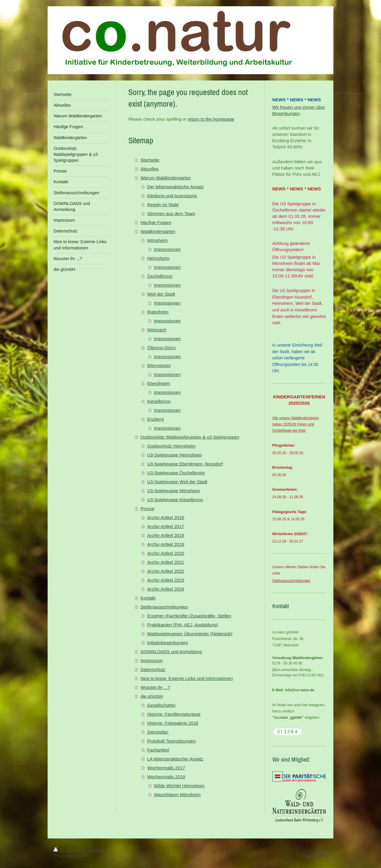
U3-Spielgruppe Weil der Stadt (177, 482)
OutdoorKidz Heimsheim (171, 446)
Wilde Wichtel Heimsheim (179, 786)
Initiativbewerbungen (168, 643)
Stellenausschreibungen (164, 607)
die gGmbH (152, 696)
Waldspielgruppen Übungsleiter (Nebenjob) (190, 634)
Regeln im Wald (163, 205)
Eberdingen (159, 383)
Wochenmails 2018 (166, 777)
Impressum (152, 660)
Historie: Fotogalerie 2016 (173, 723)
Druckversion (70, 850)
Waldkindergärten (158, 231)
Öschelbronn (160, 276)
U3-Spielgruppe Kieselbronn (175, 500)
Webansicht (317, 856)
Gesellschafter (161, 705)
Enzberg (155, 419)
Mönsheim (157, 240)
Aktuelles (150, 169)
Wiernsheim (159, 365)
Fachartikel (158, 750)
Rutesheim (158, 312)
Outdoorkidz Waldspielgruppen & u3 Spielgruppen (190, 437)
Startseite (150, 160)
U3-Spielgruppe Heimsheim (174, 455)
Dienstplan (158, 732)
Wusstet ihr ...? (155, 687)
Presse (147, 508)
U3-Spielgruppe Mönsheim (174, 491)
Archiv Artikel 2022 (165, 571)
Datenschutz (153, 669)
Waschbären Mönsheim (177, 795)
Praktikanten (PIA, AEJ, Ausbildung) (182, 625)
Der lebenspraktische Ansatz (175, 187)
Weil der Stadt (161, 294)
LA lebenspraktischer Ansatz (175, 759)
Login (322, 850)
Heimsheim (158, 258)
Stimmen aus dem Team (171, 213)
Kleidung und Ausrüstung (172, 196)
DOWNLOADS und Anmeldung (171, 652)
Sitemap (95, 850)
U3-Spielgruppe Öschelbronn (176, 473)
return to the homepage (211, 119)
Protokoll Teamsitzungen (171, 741)
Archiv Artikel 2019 (165, 544)
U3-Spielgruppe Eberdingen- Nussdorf (185, 464)
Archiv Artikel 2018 (165, 535)
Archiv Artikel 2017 (165, 526)
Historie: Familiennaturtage (174, 714)
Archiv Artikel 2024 (165, 589)
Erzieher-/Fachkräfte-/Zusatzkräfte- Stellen (189, 616)
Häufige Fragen (156, 222)
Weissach (157, 330)
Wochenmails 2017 (166, 768)
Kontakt (148, 598)
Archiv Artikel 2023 (165, 580)
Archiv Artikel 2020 (165, 553)
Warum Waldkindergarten (166, 178)
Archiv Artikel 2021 (165, 562)
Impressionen (167, 249)
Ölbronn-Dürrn (161, 348)
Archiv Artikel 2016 (165, 517)
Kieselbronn (159, 401)
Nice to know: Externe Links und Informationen (187, 678)
